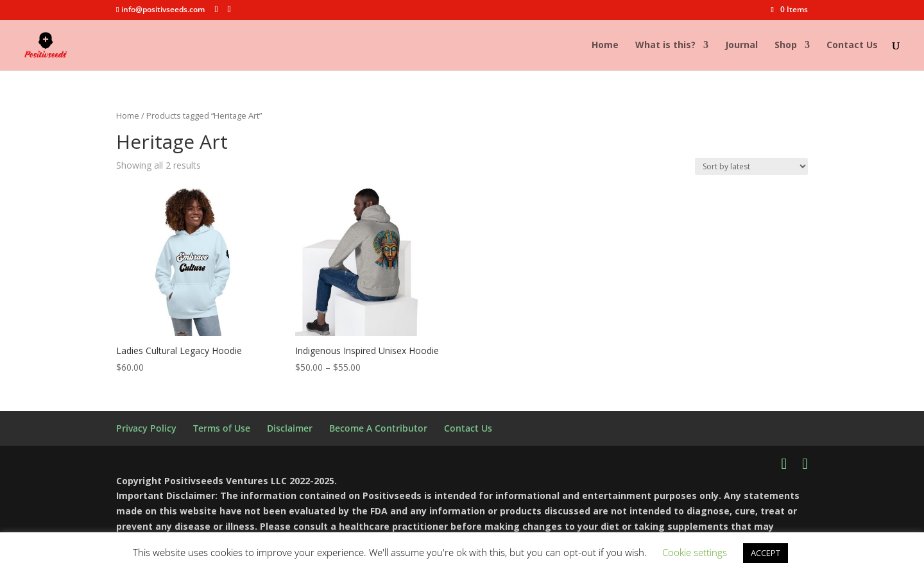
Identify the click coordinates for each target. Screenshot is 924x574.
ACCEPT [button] (766, 553)
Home (605, 46)
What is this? (665, 46)
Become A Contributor (378, 428)
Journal (741, 46)
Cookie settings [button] (695, 552)
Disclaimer (290, 428)
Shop (786, 46)
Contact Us (852, 46)
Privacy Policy (146, 428)
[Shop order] (751, 166)
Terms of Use (222, 428)
